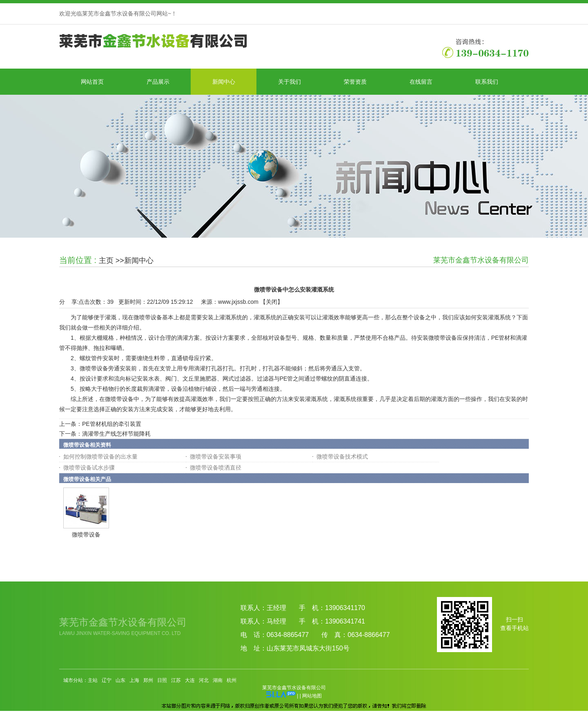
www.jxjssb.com (238, 302)
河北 (204, 680)
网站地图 (312, 696)
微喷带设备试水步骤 (89, 468)
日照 (162, 680)
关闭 (272, 302)
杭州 (232, 680)
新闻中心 (139, 261)
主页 (106, 261)
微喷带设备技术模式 (342, 457)
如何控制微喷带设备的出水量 (100, 457)
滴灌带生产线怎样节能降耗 (116, 434)
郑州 (148, 680)
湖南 (218, 680)
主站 (93, 680)
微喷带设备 (86, 535)
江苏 (176, 680)
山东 (120, 680)
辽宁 (107, 680)
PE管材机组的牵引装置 (112, 424)
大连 (190, 680)
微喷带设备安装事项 (216, 457)
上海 (134, 680)
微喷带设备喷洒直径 (216, 468)
